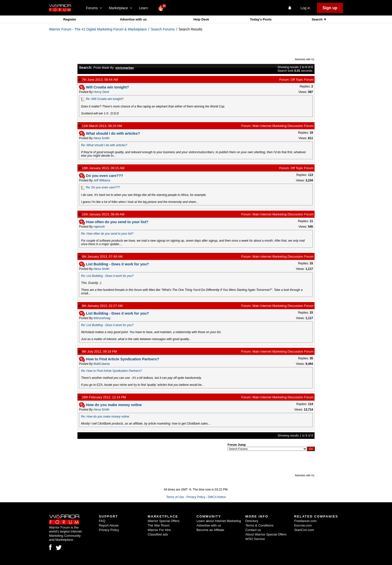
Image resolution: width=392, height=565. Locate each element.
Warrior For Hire (159, 530)
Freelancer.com (305, 521)
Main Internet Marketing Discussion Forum (283, 126)
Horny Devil (101, 92)
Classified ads (158, 534)
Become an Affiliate (210, 530)
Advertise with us (133, 19)
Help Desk (201, 19)
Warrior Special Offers (164, 521)
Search (318, 19)
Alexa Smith (101, 138)
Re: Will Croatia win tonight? (105, 99)
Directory (252, 521)
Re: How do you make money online (105, 417)
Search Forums (163, 29)
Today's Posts (261, 19)
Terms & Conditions (259, 525)
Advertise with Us (305, 59)
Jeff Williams (102, 180)
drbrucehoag (102, 318)
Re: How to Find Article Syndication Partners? (111, 371)
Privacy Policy (196, 497)
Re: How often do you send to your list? (107, 234)
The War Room (159, 525)
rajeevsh (99, 227)
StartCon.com (304, 530)
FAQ (102, 521)
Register (70, 19)
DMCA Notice (217, 497)
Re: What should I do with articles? (104, 145)
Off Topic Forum (302, 80)
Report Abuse (109, 525)
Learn (145, 8)
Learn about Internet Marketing (219, 521)
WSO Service (255, 539)
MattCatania (102, 364)
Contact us (253, 530)
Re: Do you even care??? (103, 187)
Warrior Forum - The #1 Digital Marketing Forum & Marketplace (98, 29)
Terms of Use (175, 497)
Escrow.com (303, 525)
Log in (305, 8)
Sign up (330, 8)
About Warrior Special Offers (266, 534)
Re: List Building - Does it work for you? (107, 276)
